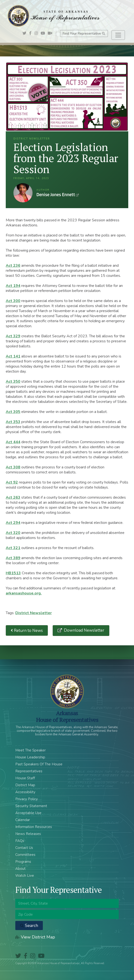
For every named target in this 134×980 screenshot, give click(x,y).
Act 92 (12, 482)
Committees (25, 855)
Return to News (27, 631)
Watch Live (25, 876)
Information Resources (34, 827)
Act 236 (13, 266)
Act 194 (13, 286)
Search (29, 926)
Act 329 (13, 336)
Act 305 (13, 412)
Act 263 (13, 497)
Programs (23, 862)
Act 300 (13, 301)
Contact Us (24, 848)
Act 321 (13, 548)
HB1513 (13, 573)
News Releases (28, 834)
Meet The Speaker (31, 750)
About (20, 869)
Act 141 (13, 356)
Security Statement (31, 806)
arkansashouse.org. (24, 593)
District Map (25, 785)
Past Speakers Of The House (39, 764)
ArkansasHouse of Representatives (67, 716)
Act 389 (13, 558)
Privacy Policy (27, 799)
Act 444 (13, 442)
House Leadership (30, 757)
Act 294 (13, 523)
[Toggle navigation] (118, 35)
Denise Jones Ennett (23, 193)
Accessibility (25, 792)
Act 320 (13, 533)
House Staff (25, 778)
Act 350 (13, 381)
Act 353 (13, 422)
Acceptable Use (28, 813)
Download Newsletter (84, 630)
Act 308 (13, 467)
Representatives (29, 771)
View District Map (35, 937)
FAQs (20, 841)
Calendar (23, 820)
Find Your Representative (84, 33)
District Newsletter (33, 613)
